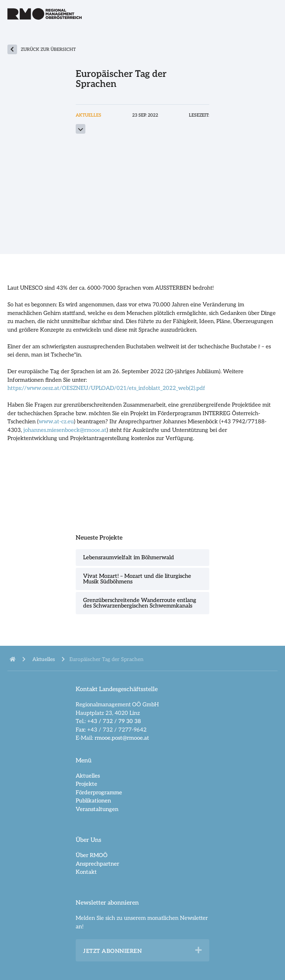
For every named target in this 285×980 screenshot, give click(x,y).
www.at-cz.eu (56, 421)
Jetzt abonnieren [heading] (112, 951)
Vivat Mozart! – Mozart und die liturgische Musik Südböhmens (137, 579)
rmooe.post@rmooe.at (122, 738)
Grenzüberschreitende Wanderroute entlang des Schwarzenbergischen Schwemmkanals (140, 603)
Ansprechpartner (97, 864)
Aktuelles (88, 776)
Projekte (86, 784)
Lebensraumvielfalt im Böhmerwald (129, 557)
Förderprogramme (99, 792)
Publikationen (93, 801)
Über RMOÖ (92, 855)
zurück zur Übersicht (48, 50)
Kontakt (86, 872)
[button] (199, 950)
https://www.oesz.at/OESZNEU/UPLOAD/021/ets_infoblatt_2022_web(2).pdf (106, 388)
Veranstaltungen (97, 809)
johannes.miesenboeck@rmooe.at (65, 430)
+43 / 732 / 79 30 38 (114, 721)
